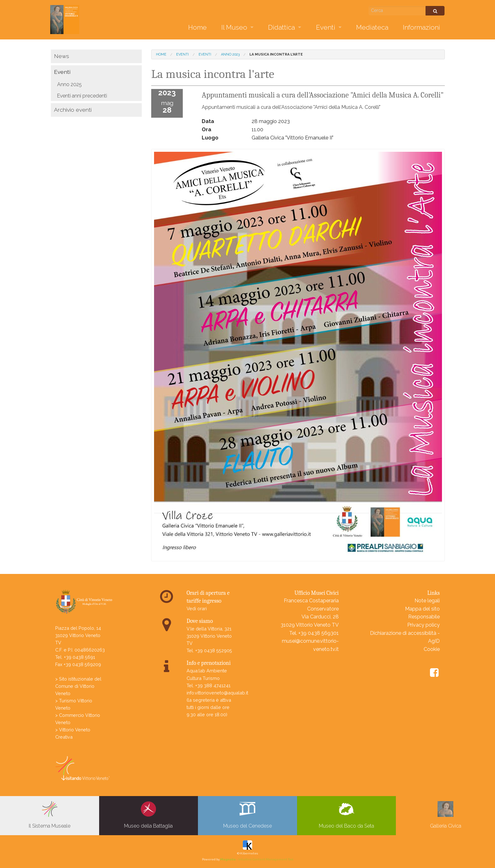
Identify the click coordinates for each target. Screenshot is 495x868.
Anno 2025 (69, 84)
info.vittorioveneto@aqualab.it (217, 693)
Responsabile (424, 617)
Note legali (427, 601)
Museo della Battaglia (148, 815)
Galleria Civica (446, 815)
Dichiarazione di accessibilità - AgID (405, 637)
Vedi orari (197, 608)
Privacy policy (423, 625)
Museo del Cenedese (247, 815)
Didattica (281, 27)
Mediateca (372, 27)
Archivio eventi (73, 110)
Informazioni (421, 27)
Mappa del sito (422, 609)
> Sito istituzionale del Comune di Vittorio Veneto (78, 686)
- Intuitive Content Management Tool (257, 859)
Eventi (326, 27)
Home (197, 27)
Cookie (432, 649)
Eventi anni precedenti (82, 96)
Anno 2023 (230, 54)
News (62, 56)
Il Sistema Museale (50, 815)
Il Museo (234, 27)
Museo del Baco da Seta (346, 815)
